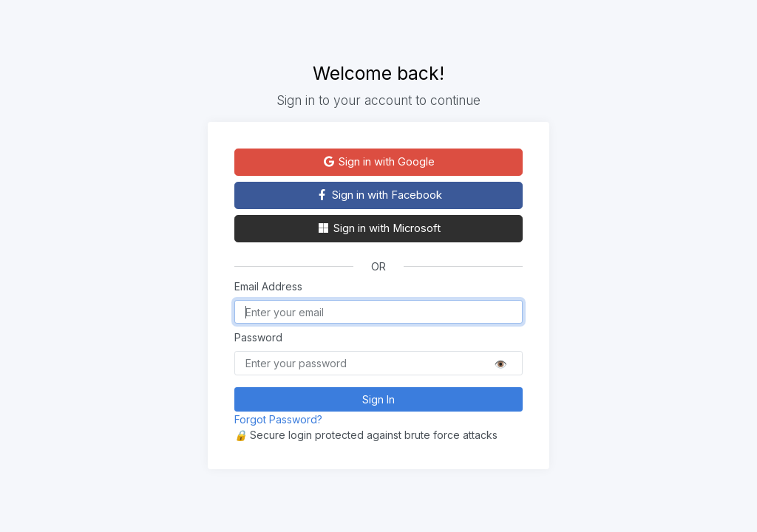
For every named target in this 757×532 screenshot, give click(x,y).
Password (258, 337)
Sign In (378, 399)
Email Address (268, 286)
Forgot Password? (278, 419)
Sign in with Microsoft (378, 228)
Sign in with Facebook (378, 195)
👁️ (501, 363)
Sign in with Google (379, 162)
